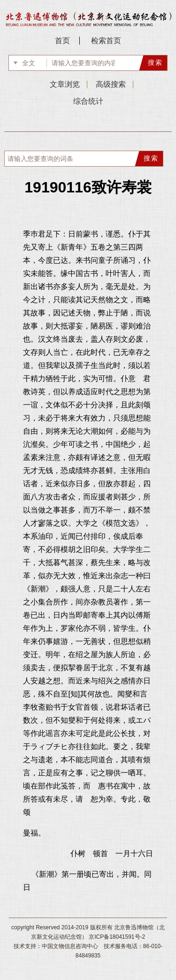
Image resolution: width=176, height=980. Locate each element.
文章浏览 (65, 84)
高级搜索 (111, 84)
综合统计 (88, 101)
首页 (62, 41)
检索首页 (106, 41)
